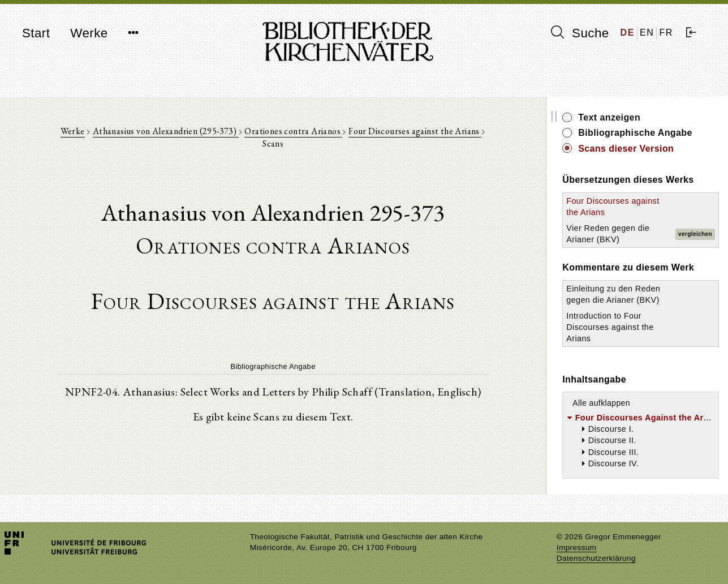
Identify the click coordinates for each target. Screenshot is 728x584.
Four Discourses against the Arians (415, 131)
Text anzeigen (609, 117)
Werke (89, 33)
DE (628, 33)
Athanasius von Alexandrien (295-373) (166, 131)
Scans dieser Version (626, 149)
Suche (580, 33)
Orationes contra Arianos (293, 131)
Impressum (577, 547)
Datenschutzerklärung (596, 558)
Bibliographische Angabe (635, 133)
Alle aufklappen (601, 403)
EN (647, 33)
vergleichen (695, 234)
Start (36, 33)
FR (666, 33)
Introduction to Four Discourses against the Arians (610, 327)
